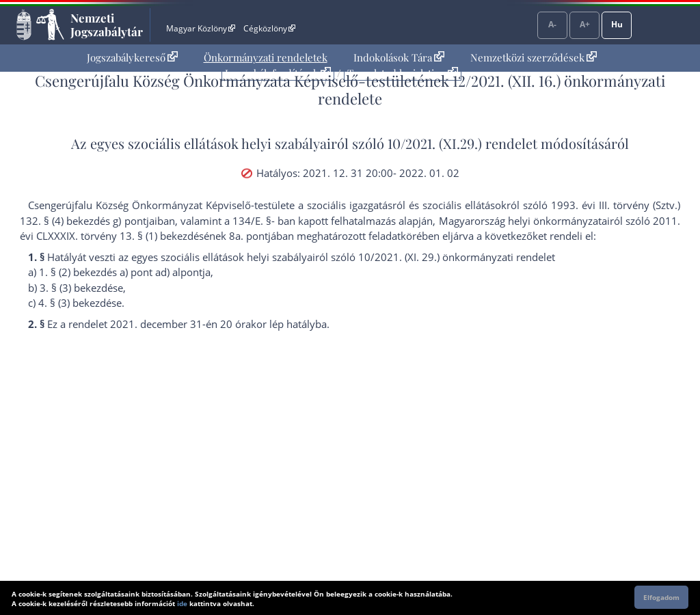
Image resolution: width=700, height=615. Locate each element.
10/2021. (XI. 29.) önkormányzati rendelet (457, 257)
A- (552, 24)
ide (182, 603)
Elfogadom (661, 597)
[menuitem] (132, 58)
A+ (585, 24)
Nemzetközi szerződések (534, 57)
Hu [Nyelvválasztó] (617, 24)
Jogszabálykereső (132, 57)
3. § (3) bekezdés (79, 288)
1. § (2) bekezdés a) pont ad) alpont (121, 272)
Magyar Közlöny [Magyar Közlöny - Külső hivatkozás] (201, 28)
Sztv (665, 205)
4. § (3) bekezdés (77, 303)
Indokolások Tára (399, 57)
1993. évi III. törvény (600, 205)
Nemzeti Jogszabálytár (107, 25)
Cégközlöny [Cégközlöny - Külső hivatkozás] (269, 28)
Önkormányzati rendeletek (266, 57)
